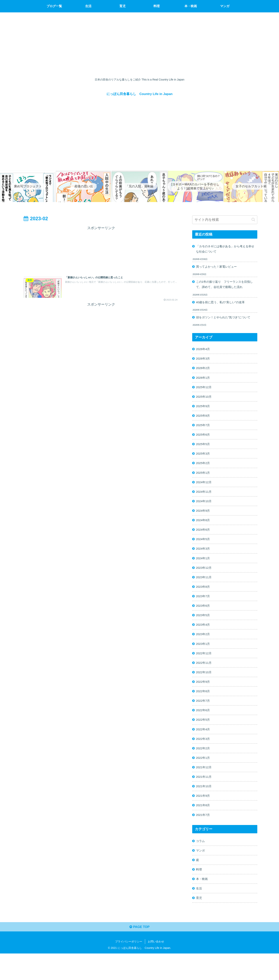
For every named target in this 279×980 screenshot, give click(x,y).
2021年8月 (204, 827)
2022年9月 (204, 698)
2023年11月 (205, 589)
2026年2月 (204, 372)
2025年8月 (204, 421)
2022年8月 (204, 708)
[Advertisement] (101, 250)
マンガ (201, 873)
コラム (201, 863)
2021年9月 (204, 817)
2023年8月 (204, 599)
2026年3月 (204, 362)
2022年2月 (204, 768)
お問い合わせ (156, 968)
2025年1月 (204, 481)
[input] (225, 220)
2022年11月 (205, 679)
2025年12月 (205, 391)
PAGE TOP (139, 953)
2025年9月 (204, 411)
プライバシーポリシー (129, 968)
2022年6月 (204, 728)
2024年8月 (204, 530)
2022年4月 (204, 748)
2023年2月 (204, 649)
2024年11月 (205, 500)
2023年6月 (204, 619)
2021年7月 (204, 837)
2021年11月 (205, 798)
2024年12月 (205, 491)
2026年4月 (204, 352)
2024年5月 (204, 550)
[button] (253, 220)
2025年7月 (204, 431)
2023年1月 (204, 659)
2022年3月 (204, 758)
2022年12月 (205, 669)
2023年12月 (205, 580)
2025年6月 (204, 441)
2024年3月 (204, 560)
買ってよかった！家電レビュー (218, 267)
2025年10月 (205, 401)
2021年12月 (205, 787)
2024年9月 (204, 520)
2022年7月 (204, 718)
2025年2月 (204, 471)
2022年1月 (204, 778)
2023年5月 (204, 629)
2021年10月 (205, 807)
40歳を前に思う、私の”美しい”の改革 (222, 304)
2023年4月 (204, 639)
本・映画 (202, 903)
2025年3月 (204, 461)
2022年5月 (204, 738)
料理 (199, 893)
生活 (199, 913)
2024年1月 (204, 570)
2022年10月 (205, 689)
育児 (199, 923)
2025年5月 (204, 451)
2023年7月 (204, 609)
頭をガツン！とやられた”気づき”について (225, 320)
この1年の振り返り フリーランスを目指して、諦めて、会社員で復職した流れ (225, 286)
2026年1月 (204, 382)
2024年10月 (205, 510)
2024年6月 (204, 540)
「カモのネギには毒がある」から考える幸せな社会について (226, 249)
